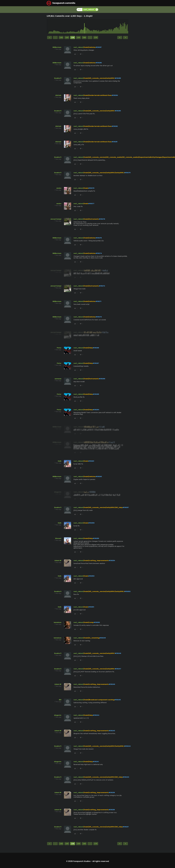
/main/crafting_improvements (96, 561)
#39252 (127, 591)
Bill (60, 700)
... (55, 37)
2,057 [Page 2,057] (67, 37)
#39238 (112, 810)
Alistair (58, 95)
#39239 (112, 793)
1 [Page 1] (50, 37)
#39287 (99, 47)
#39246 (112, 684)
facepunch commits (61, 3)
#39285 (118, 78)
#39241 (96, 762)
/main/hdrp (88, 348)
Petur (59, 348)
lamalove (58, 622)
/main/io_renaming (91, 638)
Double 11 (58, 78)
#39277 (91, 204)
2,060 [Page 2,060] (84, 37)
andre (59, 188)
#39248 (118, 653)
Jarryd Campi (56, 219)
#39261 (91, 461)
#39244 (96, 715)
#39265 (96, 394)
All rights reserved (101, 861)
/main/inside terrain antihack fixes (98, 95)
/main (86, 188)
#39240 (126, 777)
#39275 (99, 238)
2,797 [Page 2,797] (96, 37)
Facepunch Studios (82, 861)
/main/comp (89, 622)
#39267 (96, 363)
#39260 (99, 477)
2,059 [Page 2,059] (78, 37)
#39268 (96, 348)
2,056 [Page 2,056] (61, 37)
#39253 (91, 576)
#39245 (118, 700)
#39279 (127, 173)
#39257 (126, 507)
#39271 (98, 301)
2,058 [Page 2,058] (73, 37)
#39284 (115, 95)
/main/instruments (91, 219)
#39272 (102, 286)
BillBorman (57, 47)
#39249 (103, 638)
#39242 (127, 746)
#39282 (115, 126)
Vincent (58, 538)
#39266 (102, 379)
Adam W (58, 561)
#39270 (99, 317)
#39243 (112, 731)
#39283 (118, 111)
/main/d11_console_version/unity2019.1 (99, 78)
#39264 (96, 410)
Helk (60, 461)
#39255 (96, 538)
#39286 (99, 63)
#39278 (91, 188)
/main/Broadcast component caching (99, 700)
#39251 (91, 607)
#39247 (118, 669)
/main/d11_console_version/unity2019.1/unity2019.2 (104, 173)
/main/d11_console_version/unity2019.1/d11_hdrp (103, 507)
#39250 (97, 622)
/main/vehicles (90, 47)
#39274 (99, 253)
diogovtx (58, 715)
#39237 (126, 827)
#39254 (112, 561)
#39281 (115, 142)
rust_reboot (79, 47)
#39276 (102, 219)
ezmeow (58, 379)
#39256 (91, 523)
